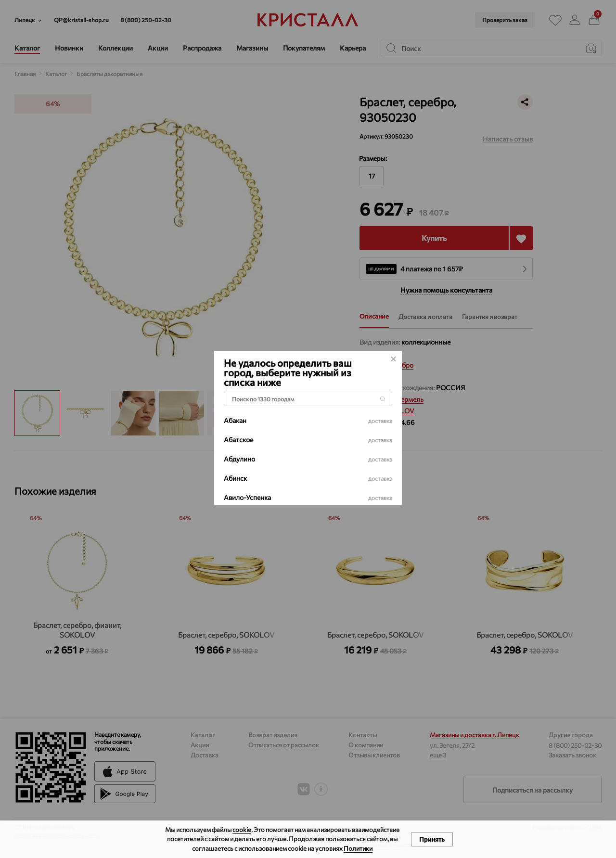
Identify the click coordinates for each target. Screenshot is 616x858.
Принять (432, 839)
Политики (358, 848)
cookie (242, 830)
